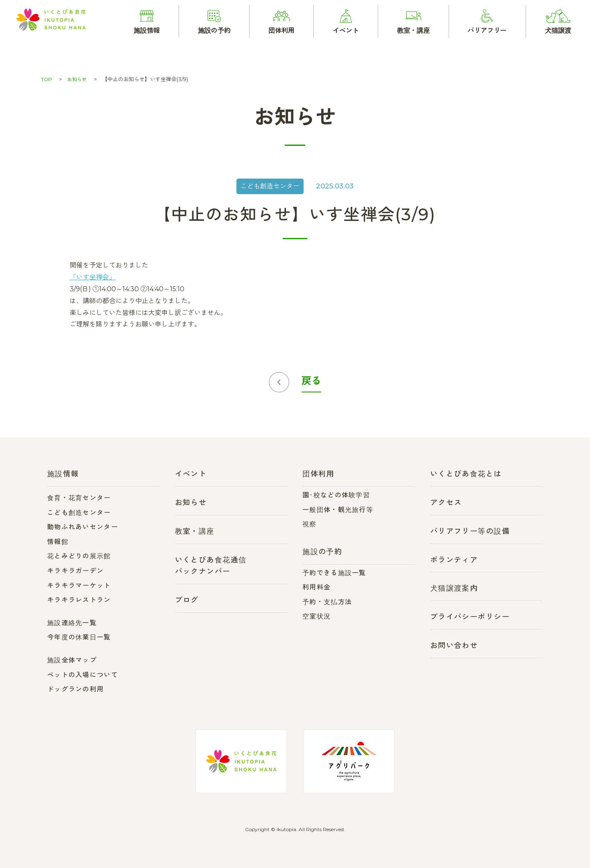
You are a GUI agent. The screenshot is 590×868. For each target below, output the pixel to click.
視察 (310, 524)
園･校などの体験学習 (336, 495)
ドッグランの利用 (75, 689)
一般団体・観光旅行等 (338, 510)
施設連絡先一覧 (72, 623)
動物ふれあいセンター (83, 527)
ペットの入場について (83, 675)
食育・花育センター (79, 498)
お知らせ (78, 79)
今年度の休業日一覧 (79, 637)
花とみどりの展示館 (79, 556)
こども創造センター (79, 513)
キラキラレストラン (79, 600)
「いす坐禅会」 (93, 277)
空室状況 (317, 616)
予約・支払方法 (327, 602)
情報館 (58, 542)
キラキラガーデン (75, 571)
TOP (47, 79)
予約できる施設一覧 (334, 573)
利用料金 (317, 587)
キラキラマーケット (79, 586)
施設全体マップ (72, 660)
